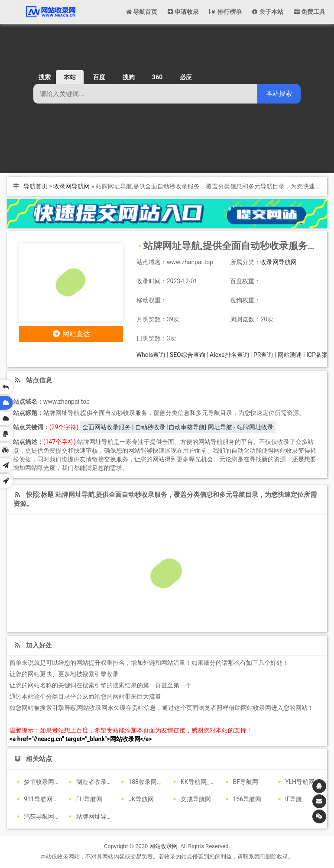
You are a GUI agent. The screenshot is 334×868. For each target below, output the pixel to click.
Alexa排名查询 (229, 355)
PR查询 (263, 355)
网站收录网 (164, 846)
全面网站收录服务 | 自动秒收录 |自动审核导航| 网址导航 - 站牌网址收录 (178, 427)
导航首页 (36, 186)
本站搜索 (279, 93)
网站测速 (290, 355)
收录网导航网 (71, 186)
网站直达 (71, 334)
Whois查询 (151, 355)
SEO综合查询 (188, 355)
